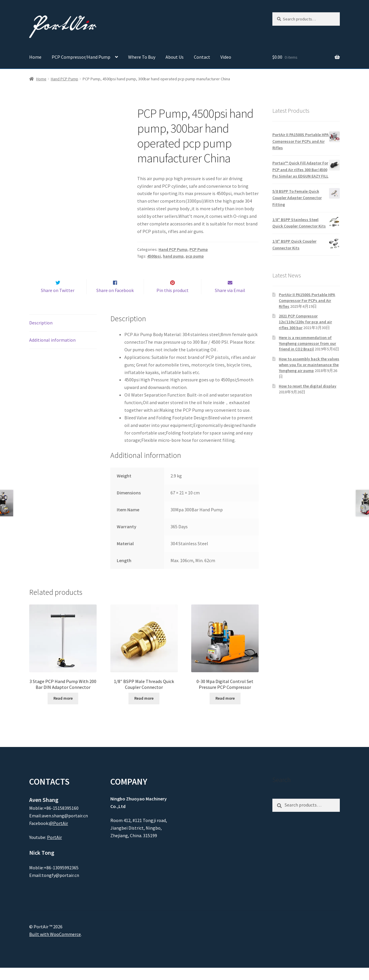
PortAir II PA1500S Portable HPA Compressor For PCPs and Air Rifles (307, 300)
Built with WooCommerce (55, 946)
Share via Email (230, 303)
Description (41, 335)
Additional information (52, 352)
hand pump (173, 256)
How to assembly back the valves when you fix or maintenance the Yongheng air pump (309, 365)
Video (226, 57)
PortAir (54, 850)
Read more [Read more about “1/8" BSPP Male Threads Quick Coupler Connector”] (144, 711)
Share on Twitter (58, 303)
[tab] (63, 335)
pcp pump (195, 256)
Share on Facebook (115, 303)
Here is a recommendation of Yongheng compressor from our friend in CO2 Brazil (307, 343)
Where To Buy (142, 57)
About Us (175, 57)
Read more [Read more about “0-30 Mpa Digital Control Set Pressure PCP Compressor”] (225, 711)
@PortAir (59, 835)
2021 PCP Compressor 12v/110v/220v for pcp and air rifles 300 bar (305, 322)
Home (35, 57)
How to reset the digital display (308, 386)
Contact (202, 57)
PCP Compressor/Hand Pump (81, 57)
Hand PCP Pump (65, 79)
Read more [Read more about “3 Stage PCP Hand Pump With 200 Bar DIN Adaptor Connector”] (63, 711)
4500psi (154, 256)
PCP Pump (199, 249)
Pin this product (173, 303)
